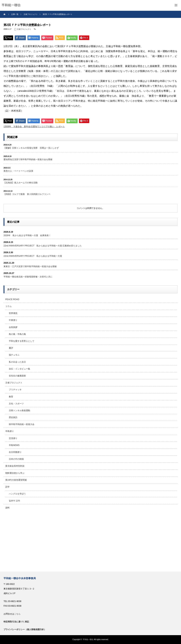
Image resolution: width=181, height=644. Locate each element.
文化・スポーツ (16, 404)
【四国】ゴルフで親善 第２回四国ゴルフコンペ (27, 194)
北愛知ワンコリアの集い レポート (48, 126)
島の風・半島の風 (17, 334)
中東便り (13, 320)
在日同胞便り (15, 452)
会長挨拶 (13, 327)
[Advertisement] (90, 541)
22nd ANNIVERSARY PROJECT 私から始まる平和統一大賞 (33, 256)
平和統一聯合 (88, 639)
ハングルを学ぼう (17, 494)
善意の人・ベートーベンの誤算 (18, 171)
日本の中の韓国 (16, 459)
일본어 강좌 (14, 501)
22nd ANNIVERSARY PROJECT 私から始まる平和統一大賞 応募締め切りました (43, 246)
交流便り (13, 438)
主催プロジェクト (24, 29)
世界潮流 (13, 313)
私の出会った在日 (17, 362)
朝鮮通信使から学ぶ (15, 473)
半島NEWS (14, 445)
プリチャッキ (15, 390)
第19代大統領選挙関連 (16, 480)
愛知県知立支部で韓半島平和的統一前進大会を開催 (28, 159)
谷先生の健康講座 (17, 376)
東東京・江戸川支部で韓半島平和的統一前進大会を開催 (30, 266)
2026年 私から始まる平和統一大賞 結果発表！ (27, 235)
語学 (7, 487)
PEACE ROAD (12, 299)
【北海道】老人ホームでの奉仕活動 (21, 183)
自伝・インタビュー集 (19, 369)
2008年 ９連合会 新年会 (17, 126)
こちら (17, 614)
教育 (11, 397)
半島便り (10, 431)
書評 (11, 348)
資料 (7, 508)
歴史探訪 (13, 417)
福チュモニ (14, 355)
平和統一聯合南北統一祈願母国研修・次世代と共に (28, 277)
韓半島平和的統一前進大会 (22, 424)
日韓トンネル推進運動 (19, 410)
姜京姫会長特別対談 (15, 466)
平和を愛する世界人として (22, 341)
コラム (9, 306)
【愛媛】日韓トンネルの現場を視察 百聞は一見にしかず (31, 148)
